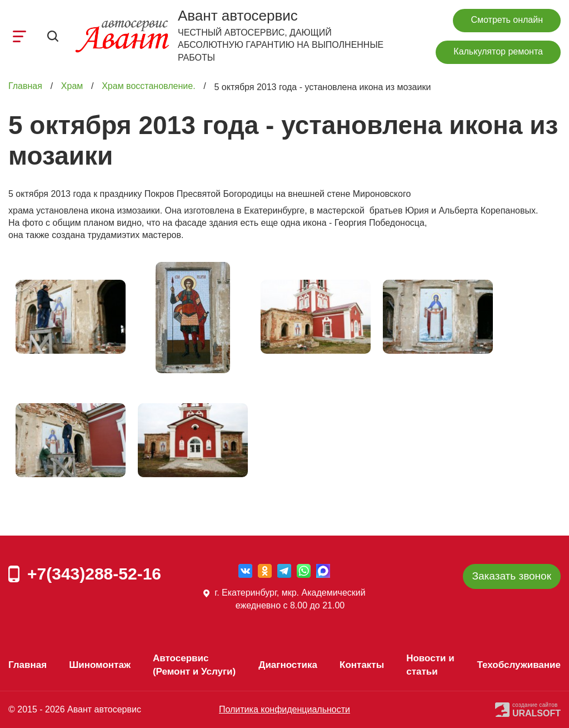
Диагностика (288, 665)
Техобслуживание (519, 665)
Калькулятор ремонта (498, 51)
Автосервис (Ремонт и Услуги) (194, 665)
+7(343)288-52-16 (94, 574)
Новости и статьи (430, 665)
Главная (25, 86)
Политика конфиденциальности (284, 709)
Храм (72, 86)
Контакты (362, 665)
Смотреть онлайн (507, 20)
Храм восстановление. (148, 86)
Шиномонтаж (100, 665)
